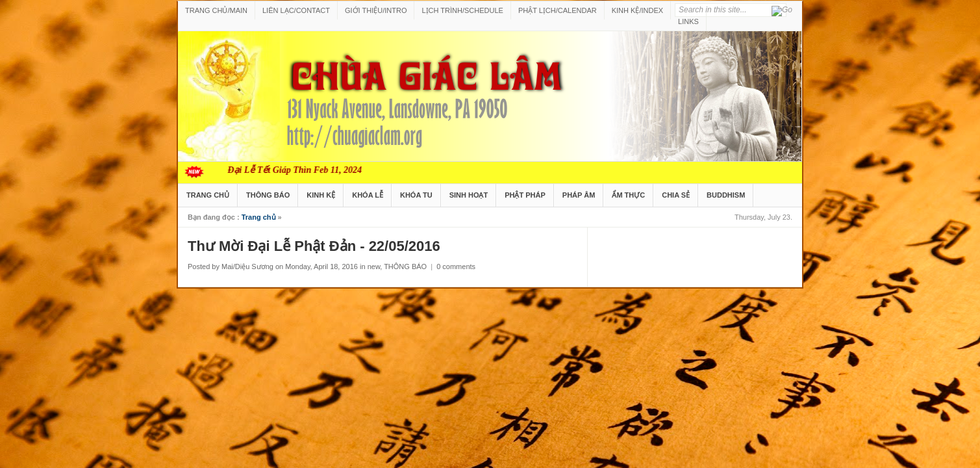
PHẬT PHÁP (525, 195)
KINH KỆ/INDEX (637, 10)
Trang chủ (259, 217)
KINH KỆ (321, 195)
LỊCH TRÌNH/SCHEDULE (462, 10)
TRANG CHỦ (208, 195)
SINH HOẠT (469, 195)
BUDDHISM (726, 195)
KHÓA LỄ (368, 195)
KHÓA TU (416, 195)
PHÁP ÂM (579, 195)
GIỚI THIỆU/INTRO (376, 10)
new (374, 266)
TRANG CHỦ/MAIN (216, 10)
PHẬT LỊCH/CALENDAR (558, 10)
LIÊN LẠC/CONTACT (296, 10)
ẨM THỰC (628, 195)
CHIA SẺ (676, 195)
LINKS (688, 21)
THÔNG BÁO (268, 195)
